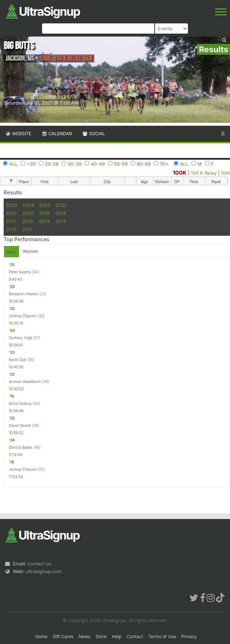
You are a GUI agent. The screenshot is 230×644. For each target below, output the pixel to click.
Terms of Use (162, 637)
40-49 (98, 164)
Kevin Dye (17, 360)
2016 (28, 221)
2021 (11, 213)
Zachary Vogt (20, 338)
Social (93, 134)
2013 (61, 221)
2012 (11, 229)
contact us (39, 564)
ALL (14, 164)
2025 (12, 205)
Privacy (189, 637)
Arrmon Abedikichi (25, 382)
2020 (28, 213)
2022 (61, 205)
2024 (28, 205)
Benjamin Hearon (24, 294)
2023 (45, 205)
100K (180, 173)
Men (12, 252)
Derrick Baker (20, 447)
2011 (27, 229)
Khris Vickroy (20, 404)
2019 (44, 213)
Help (117, 637)
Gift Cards (63, 637)
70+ (164, 164)
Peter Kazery (20, 272)
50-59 (121, 164)
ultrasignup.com (44, 571)
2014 (44, 221)
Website (18, 134)
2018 (61, 213)
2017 (11, 221)
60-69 (144, 164)
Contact (135, 637)
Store (101, 637)
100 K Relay (204, 173)
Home (41, 637)
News (84, 637)
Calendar (57, 134)
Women (31, 251)
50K (225, 173)
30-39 (75, 164)
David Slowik (20, 425)
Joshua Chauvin (23, 316)
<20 (31, 164)
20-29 (52, 164)
